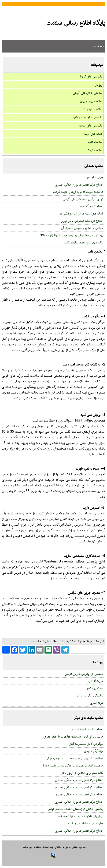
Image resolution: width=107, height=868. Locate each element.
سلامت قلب (95, 142)
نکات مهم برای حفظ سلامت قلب (84, 242)
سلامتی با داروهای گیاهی (87, 93)
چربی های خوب (94, 177)
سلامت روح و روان (91, 101)
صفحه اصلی (97, 46)
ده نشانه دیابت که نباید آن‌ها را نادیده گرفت (78, 192)
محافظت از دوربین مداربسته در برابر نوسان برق (75, 758)
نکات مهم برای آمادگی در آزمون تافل (82, 773)
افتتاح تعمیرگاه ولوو (92, 206)
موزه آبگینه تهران (94, 751)
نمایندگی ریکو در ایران (90, 696)
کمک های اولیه (93, 134)
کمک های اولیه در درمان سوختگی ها (81, 214)
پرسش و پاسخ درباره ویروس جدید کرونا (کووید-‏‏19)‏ (71, 235)
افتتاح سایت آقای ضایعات (88, 729)
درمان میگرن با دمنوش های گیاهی (83, 199)
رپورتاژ (99, 85)
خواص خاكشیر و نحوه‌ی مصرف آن (82, 228)
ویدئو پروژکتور (95, 688)
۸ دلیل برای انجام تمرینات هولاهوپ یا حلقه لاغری (73, 737)
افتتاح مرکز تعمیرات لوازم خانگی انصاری (79, 185)
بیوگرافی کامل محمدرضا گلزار (86, 744)
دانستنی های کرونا (91, 77)
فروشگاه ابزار (95, 681)
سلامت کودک (94, 150)
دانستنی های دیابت (91, 126)
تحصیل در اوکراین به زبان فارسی (84, 674)
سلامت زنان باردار (92, 109)
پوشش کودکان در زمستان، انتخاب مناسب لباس (75, 809)
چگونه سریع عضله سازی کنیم (85, 823)
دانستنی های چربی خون (88, 117)
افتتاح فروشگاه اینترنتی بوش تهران (82, 221)
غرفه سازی (97, 703)
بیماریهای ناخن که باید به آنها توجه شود (80, 816)
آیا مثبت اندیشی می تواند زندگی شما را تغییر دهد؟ (73, 766)
